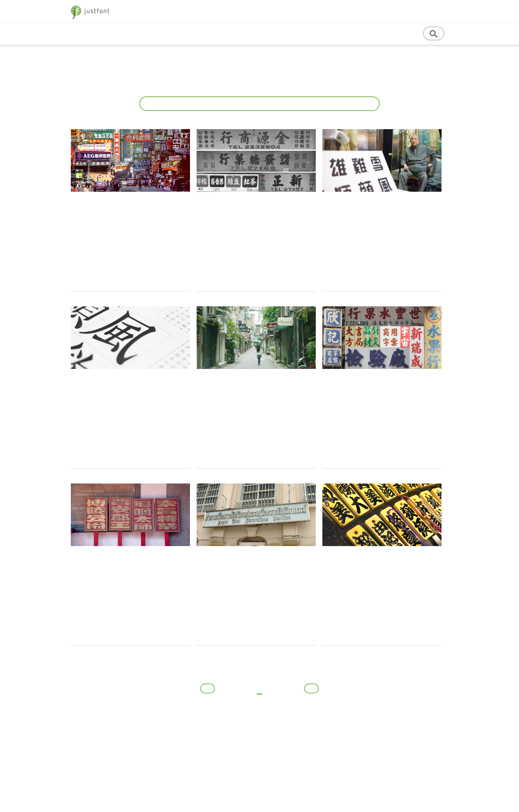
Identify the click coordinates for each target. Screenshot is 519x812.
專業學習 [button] (302, 33)
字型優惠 (433, 11)
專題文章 (239, 33)
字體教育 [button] (351, 11)
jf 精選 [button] (382, 11)
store (408, 11)
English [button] (367, 33)
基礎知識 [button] (268, 33)
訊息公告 (398, 33)
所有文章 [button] (257, 103)
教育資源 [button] (336, 33)
